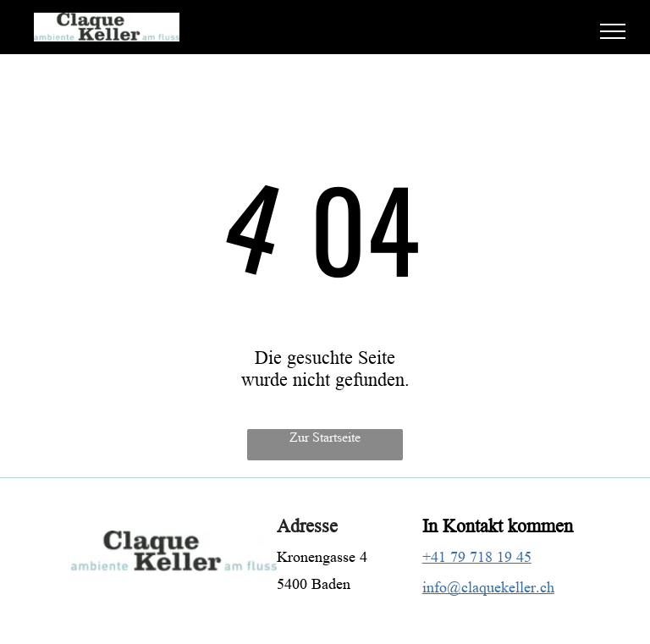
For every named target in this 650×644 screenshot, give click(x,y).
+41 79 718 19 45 (477, 557)
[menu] (613, 31)
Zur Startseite (325, 437)
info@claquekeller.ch (488, 587)
